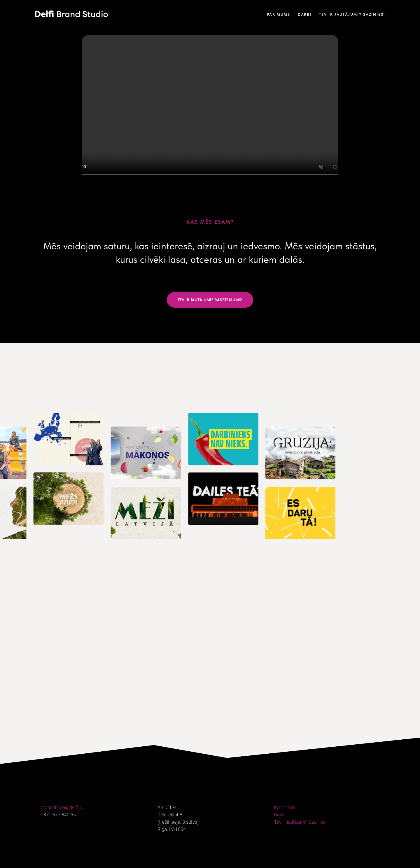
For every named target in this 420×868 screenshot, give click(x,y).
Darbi (305, 14)
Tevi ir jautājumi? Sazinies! (300, 822)
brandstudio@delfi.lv (62, 807)
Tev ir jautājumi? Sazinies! (352, 14)
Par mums (278, 14)
